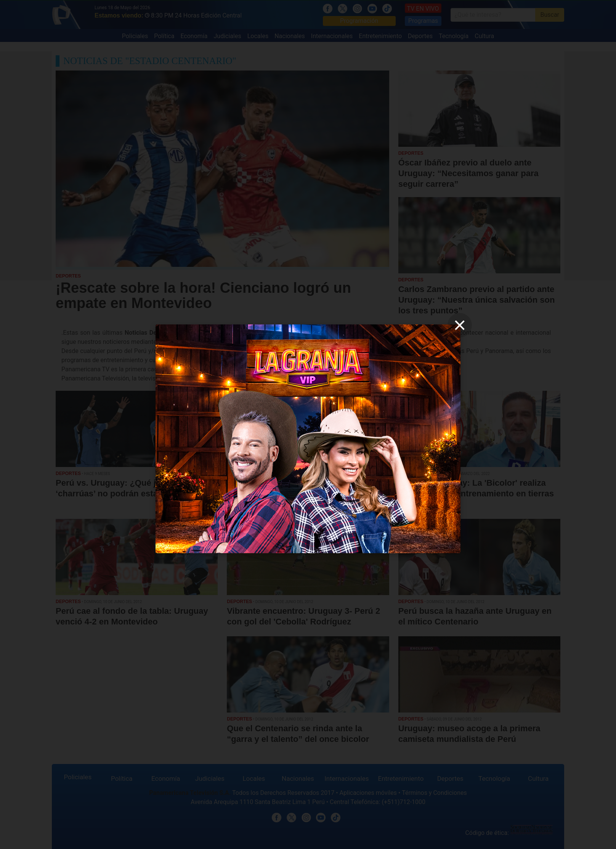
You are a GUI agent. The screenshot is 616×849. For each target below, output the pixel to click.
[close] (460, 325)
